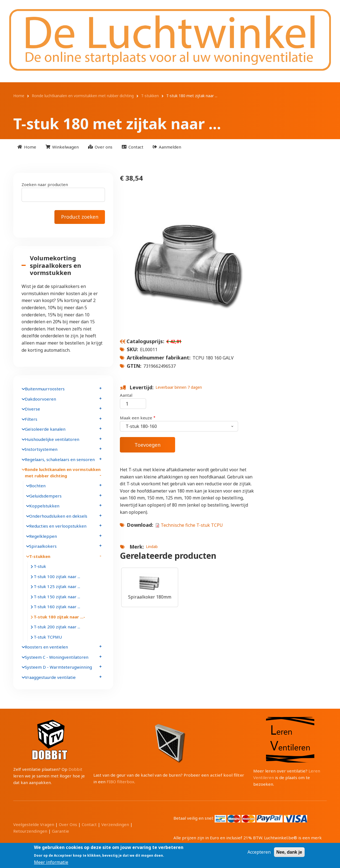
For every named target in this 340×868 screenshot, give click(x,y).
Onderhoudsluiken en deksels (58, 516)
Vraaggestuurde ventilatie (50, 677)
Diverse (32, 409)
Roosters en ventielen (46, 647)
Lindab (152, 547)
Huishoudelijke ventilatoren (52, 439)
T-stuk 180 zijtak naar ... (59, 617)
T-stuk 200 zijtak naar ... (57, 627)
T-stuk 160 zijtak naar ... (57, 607)
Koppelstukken (44, 506)
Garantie (60, 831)
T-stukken (40, 556)
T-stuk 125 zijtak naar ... (57, 586)
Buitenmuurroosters (45, 389)
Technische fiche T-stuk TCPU (192, 525)
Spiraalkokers (43, 546)
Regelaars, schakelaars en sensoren (60, 459)
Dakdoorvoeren (40, 399)
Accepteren (259, 852)
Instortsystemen (41, 449)
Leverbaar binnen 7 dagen (179, 387)
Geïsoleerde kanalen (45, 429)
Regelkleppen (43, 536)
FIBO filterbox (120, 782)
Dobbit (75, 769)
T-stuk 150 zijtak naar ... (57, 597)
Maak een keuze (136, 418)
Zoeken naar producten (45, 184)
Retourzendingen (30, 831)
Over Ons (68, 824)
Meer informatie (51, 862)
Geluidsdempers (45, 496)
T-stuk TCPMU (48, 637)
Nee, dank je (289, 852)
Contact (89, 824)
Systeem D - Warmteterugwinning (58, 667)
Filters (31, 419)
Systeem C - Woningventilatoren (57, 657)
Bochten (37, 486)
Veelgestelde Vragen (34, 824)
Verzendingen (115, 824)
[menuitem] (27, 147)
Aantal (126, 395)
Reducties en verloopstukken (58, 526)
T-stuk (40, 566)
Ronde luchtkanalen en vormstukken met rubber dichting (63, 473)
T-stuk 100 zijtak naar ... (57, 576)
